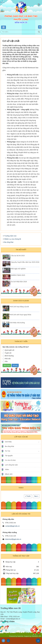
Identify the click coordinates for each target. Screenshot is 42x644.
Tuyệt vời (7, 353)
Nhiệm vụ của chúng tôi (13, 239)
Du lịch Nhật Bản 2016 (19, 282)
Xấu (5, 361)
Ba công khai (9, 242)
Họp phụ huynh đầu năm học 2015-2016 (25, 262)
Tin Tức (8, 451)
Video (7, 469)
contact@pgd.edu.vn (12, 526)
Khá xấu (7, 359)
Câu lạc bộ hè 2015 (18, 256)
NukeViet (20, 636)
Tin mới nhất (21, 250)
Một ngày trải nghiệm (18, 269)
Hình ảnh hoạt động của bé (19, 307)
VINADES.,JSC (36, 636)
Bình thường (8, 356)
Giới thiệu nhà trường (17, 323)
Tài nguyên (9, 456)
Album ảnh (9, 474)
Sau (36, 496)
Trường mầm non (10, 236)
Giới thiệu (8, 442)
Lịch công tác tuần (11, 465)
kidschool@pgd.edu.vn (13, 539)
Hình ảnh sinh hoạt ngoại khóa (20, 315)
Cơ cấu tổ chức (10, 460)
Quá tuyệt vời (8, 350)
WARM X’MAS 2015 (18, 275)
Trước (28, 496)
